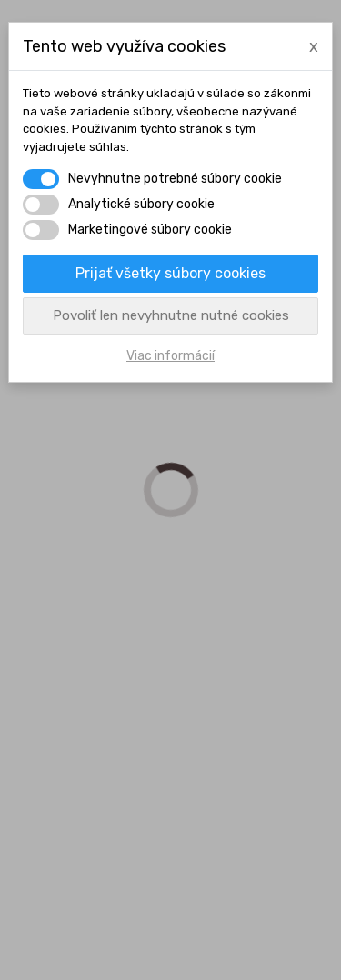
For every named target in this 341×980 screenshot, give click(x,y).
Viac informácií (170, 356)
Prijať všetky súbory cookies (170, 273)
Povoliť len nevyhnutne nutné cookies (171, 315)
